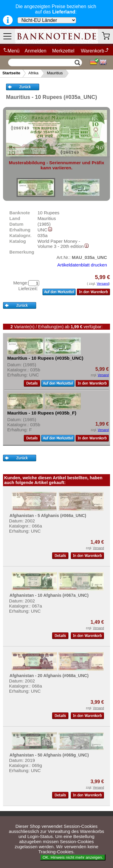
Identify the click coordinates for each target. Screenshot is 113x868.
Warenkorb (95, 51)
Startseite (11, 73)
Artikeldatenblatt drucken (82, 265)
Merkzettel (63, 51)
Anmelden (36, 51)
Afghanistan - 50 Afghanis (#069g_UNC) (49, 755)
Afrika (33, 73)
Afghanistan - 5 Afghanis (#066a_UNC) (48, 516)
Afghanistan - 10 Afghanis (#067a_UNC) (49, 595)
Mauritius (55, 73)
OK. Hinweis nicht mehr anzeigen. (73, 857)
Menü (11, 51)
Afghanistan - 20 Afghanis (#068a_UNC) (49, 676)
